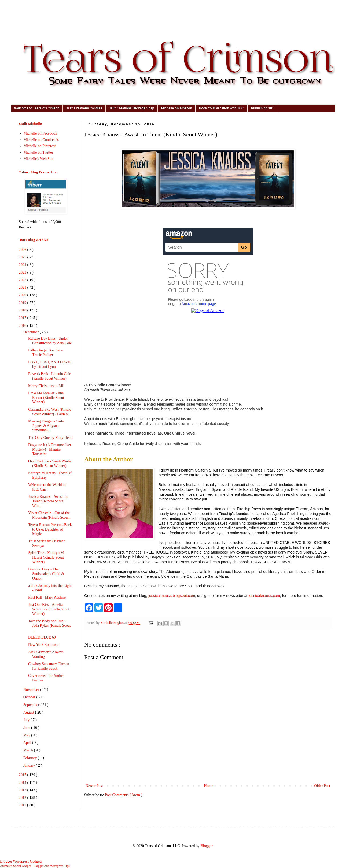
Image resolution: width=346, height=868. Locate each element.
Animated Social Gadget (15, 866)
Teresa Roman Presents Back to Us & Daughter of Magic (50, 529)
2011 (23, 805)
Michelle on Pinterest (40, 146)
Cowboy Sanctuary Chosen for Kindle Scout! (49, 666)
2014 (23, 783)
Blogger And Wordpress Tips (51, 866)
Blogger (206, 846)
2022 (23, 280)
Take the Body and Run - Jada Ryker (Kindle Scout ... (49, 626)
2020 (23, 295)
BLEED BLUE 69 (42, 637)
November (32, 690)
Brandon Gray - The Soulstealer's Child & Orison (46, 574)
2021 (23, 288)
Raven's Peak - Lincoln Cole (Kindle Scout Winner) (50, 376)
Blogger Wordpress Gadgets (21, 861)
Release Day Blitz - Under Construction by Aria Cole (50, 341)
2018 (23, 310)
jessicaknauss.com (264, 596)
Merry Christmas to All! (46, 386)
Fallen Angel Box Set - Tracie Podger (45, 353)
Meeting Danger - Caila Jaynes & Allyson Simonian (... (46, 426)
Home (209, 786)
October (30, 697)
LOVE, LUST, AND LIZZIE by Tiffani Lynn (50, 364)
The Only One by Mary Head (50, 438)
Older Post (322, 786)
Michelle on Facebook (40, 133)
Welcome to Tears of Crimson (37, 108)
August (29, 712)
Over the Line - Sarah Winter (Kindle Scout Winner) (50, 463)
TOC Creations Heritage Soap (132, 108)
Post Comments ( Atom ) (124, 795)
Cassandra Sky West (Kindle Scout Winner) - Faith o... (50, 412)
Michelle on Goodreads (41, 140)
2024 (23, 265)
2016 (23, 326)
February (31, 758)
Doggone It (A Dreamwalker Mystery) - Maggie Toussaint (50, 449)
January (30, 765)
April (28, 743)
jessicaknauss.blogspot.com (172, 596)
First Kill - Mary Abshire (47, 597)
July (27, 720)
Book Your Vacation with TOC (222, 108)
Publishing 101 (262, 108)
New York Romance (43, 645)
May (27, 735)
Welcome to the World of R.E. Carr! (47, 487)
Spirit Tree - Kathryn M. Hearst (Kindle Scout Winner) (47, 557)
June (27, 728)
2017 (23, 318)
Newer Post (94, 786)
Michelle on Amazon (177, 108)
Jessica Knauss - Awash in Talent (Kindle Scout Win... (48, 501)
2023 (23, 272)
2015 (23, 775)
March (29, 750)
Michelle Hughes (112, 623)
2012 (23, 798)
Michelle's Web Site (39, 159)
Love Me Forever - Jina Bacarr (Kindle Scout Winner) (46, 398)
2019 (23, 303)
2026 (23, 250)
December (32, 332)
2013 (23, 790)
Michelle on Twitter (38, 152)
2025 (23, 257)
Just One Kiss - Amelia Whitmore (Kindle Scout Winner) (49, 609)
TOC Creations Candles (84, 108)
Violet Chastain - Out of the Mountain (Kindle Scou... (49, 515)
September (32, 705)
